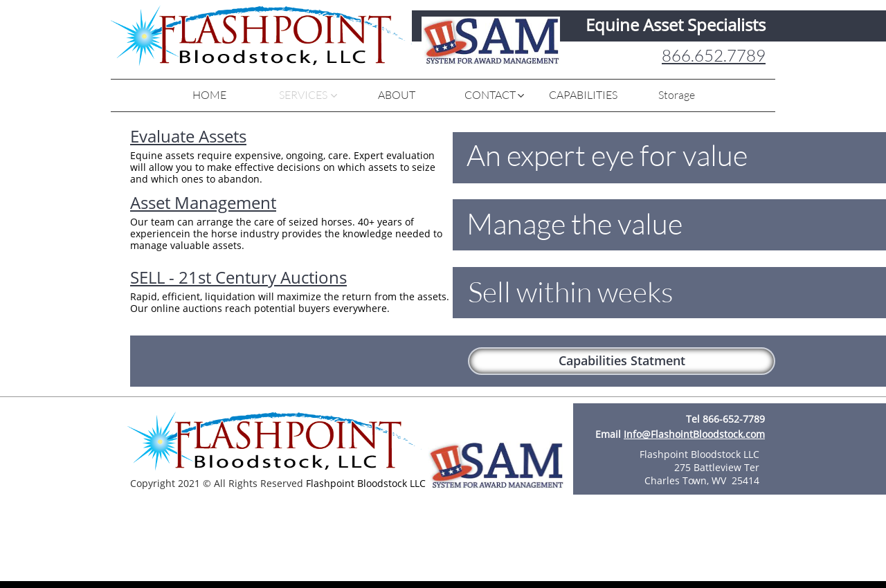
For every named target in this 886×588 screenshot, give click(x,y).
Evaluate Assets (188, 136)
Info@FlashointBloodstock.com (694, 434)
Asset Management (203, 202)
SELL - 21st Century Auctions (238, 277)
